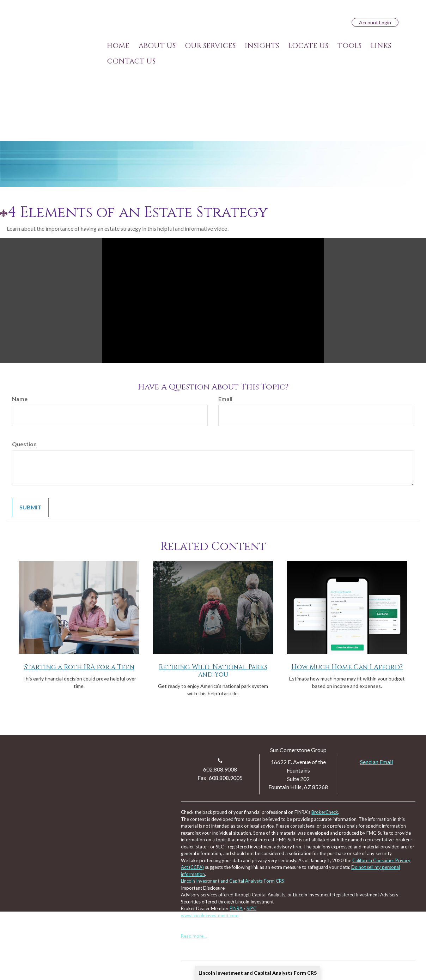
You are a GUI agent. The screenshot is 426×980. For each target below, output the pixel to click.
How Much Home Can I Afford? (347, 667)
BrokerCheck (325, 812)
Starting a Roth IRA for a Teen (79, 667)
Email (225, 399)
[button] (157, 46)
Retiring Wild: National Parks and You (213, 671)
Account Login (375, 22)
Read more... (194, 936)
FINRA (236, 908)
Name (20, 399)
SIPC (251, 908)
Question (24, 444)
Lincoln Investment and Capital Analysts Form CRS (258, 973)
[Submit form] (30, 507)
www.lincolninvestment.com (210, 915)
